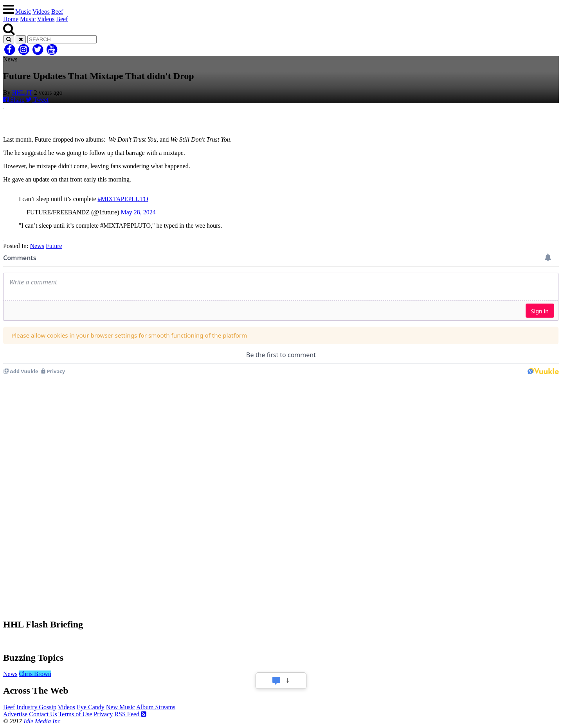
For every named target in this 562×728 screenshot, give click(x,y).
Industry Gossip (36, 707)
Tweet (37, 100)
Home (11, 19)
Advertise (15, 714)
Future (54, 246)
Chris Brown (35, 674)
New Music (121, 707)
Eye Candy (91, 707)
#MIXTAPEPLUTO (123, 199)
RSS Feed (130, 714)
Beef (57, 12)
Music (23, 12)
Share (14, 100)
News (37, 246)
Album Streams (156, 707)
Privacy (103, 714)
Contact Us (43, 714)
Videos (41, 12)
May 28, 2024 (138, 212)
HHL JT (22, 93)
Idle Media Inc (42, 721)
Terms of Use (75, 714)
